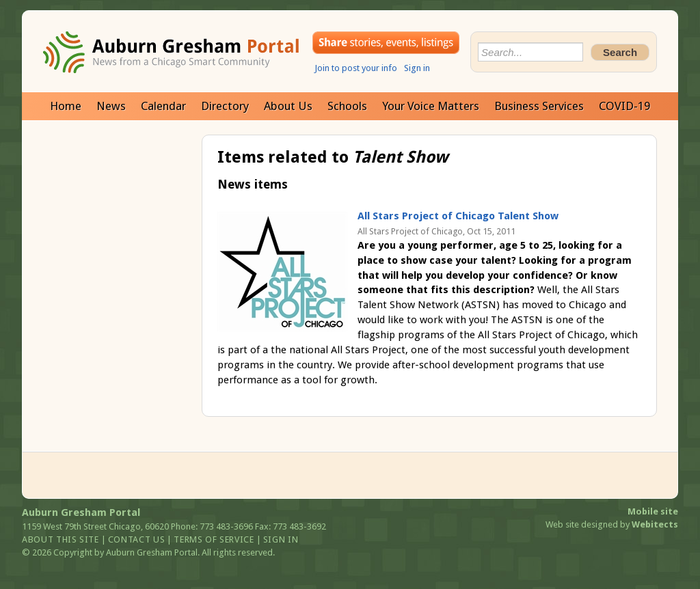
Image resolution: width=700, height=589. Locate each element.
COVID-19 (624, 106)
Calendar (163, 106)
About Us (288, 106)
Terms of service (214, 539)
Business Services (539, 106)
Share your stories (386, 43)
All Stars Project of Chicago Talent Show (458, 216)
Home (66, 106)
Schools (347, 106)
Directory (225, 106)
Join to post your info (356, 68)
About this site (60, 539)
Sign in (417, 68)
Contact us (137, 539)
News (111, 106)
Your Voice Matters (431, 106)
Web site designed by (612, 524)
